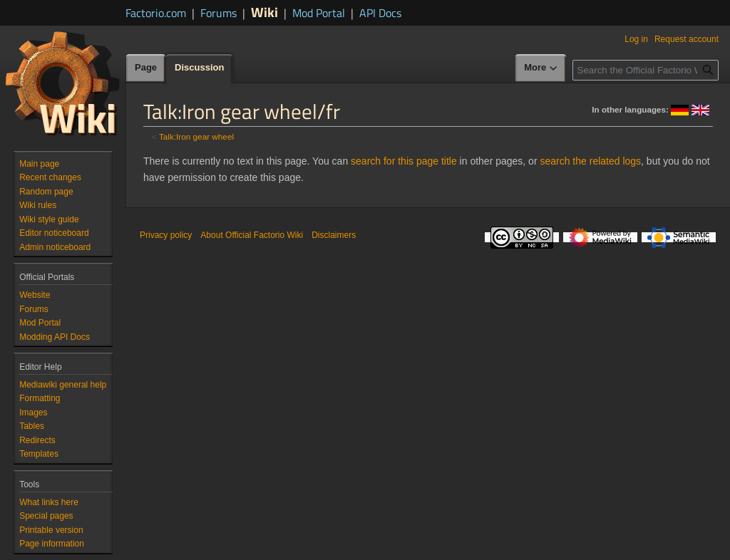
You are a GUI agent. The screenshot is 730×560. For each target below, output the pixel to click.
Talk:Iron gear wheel (196, 136)
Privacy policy (166, 235)
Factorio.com (156, 13)
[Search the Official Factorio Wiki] (646, 70)
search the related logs (590, 161)
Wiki (264, 12)
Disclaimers (334, 235)
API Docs (380, 13)
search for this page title (404, 161)
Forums (219, 13)
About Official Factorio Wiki (252, 235)
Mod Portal (319, 13)
